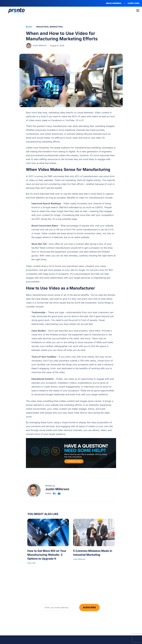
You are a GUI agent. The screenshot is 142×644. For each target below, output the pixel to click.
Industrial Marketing (50, 27)
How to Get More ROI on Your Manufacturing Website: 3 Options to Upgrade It (47, 555)
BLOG (29, 27)
